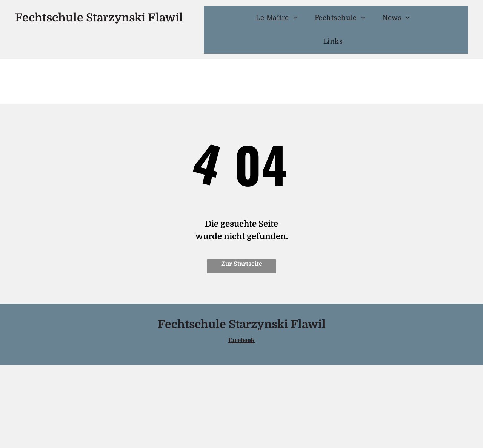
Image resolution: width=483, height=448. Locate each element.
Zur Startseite (242, 264)
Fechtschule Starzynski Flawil (99, 18)
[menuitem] (279, 18)
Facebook (241, 340)
